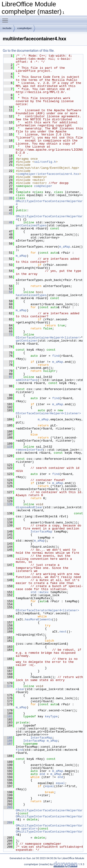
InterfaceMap (41, 532)
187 (8, 744)
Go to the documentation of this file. (29, 51)
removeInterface (29, 450)
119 (8, 447)
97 (8, 377)
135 (8, 504)
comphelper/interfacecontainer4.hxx (48, 174)
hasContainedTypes (31, 295)
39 (8, 198)
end (42, 774)
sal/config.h (45, 162)
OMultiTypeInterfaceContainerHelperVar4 (49, 203)
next (63, 632)
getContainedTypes (31, 225)
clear (20, 689)
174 (8, 686)
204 (8, 823)
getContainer (27, 341)
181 (8, 716)
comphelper (25, 28)
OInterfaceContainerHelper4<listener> (48, 338)
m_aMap (65, 247)
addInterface (27, 380)
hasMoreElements (38, 619)
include (7, 28)
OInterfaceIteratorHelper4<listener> (47, 610)
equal (60, 783)
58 (8, 292)
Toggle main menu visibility (6, 18)
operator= (29, 829)
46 (8, 222)
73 (8, 335)
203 (8, 807)
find (56, 356)
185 (8, 738)
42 (8, 213)
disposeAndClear (29, 507)
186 (8, 741)
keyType (51, 716)
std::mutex (39, 592)
